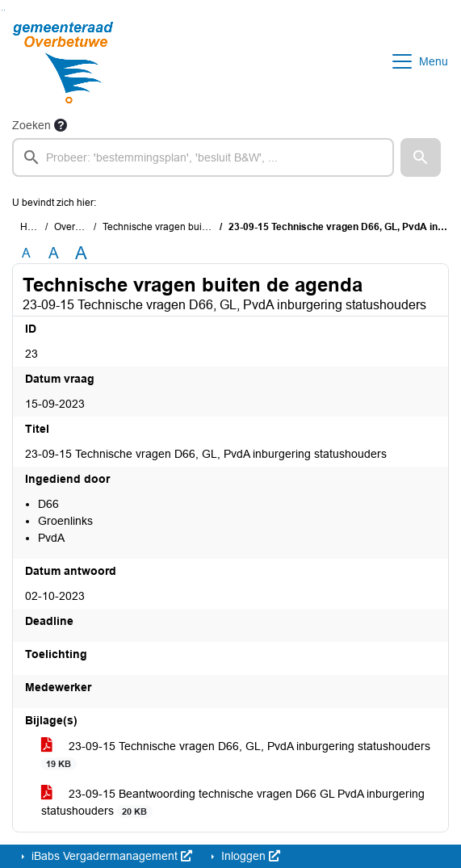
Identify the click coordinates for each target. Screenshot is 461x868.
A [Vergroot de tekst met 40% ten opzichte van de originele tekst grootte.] (81, 254)
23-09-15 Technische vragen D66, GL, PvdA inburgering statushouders (236, 755)
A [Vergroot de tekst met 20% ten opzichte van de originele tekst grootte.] (54, 253)
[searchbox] (203, 157)
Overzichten (80, 227)
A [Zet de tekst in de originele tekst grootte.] (26, 253)
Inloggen (249, 856)
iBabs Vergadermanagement (110, 856)
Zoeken (31, 125)
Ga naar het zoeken (2, 10)
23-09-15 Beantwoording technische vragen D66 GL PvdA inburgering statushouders (233, 803)
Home (34, 227)
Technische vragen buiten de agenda (184, 227)
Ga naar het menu (4, 10)
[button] (421, 157)
